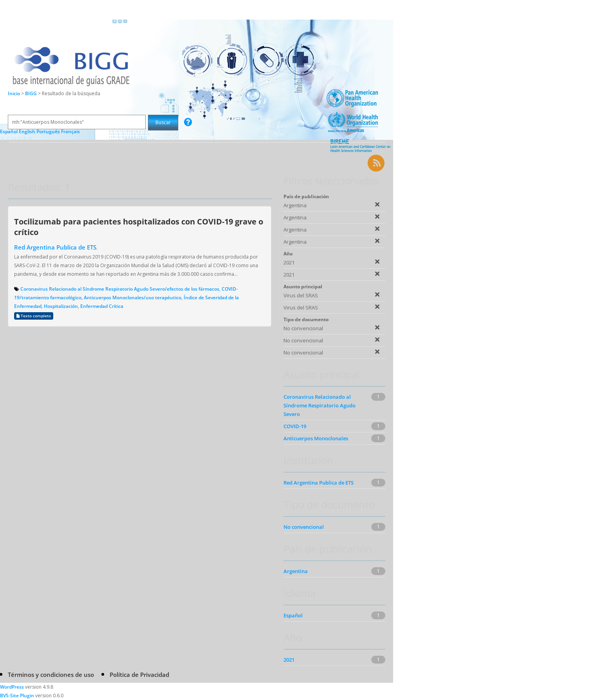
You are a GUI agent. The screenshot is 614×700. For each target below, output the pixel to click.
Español (293, 615)
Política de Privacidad (139, 675)
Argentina (296, 571)
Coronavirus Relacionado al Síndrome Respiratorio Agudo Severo (320, 405)
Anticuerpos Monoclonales (316, 438)
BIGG (32, 93)
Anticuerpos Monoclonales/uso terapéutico (133, 298)
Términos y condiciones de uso (51, 675)
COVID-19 (295, 426)
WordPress (12, 687)
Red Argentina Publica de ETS (55, 247)
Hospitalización (61, 306)
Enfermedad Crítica (102, 306)
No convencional (304, 527)
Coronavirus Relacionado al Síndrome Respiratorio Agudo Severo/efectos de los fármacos (120, 289)
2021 (289, 660)
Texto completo (34, 316)
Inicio (14, 93)
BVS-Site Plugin (17, 695)
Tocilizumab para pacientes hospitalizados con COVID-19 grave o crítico (139, 227)
